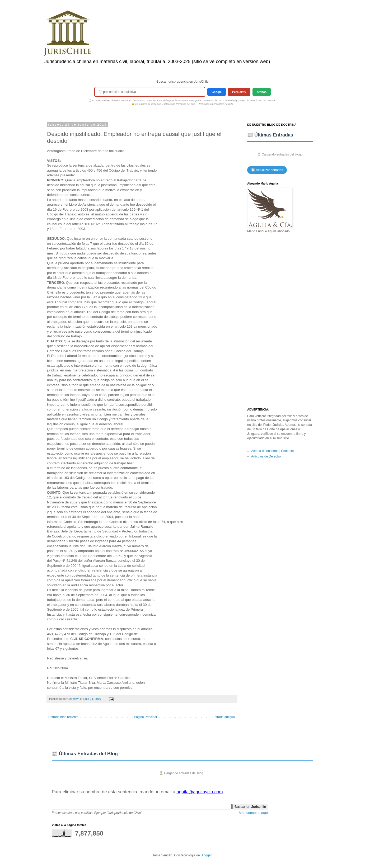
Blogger (206, 855)
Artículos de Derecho (266, 456)
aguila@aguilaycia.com (200, 792)
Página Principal (145, 717)
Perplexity (239, 92)
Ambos (262, 92)
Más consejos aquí (253, 813)
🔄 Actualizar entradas (267, 170)
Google (217, 92)
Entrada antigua (224, 717)
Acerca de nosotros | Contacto (272, 451)
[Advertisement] (280, 321)
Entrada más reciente (63, 717)
